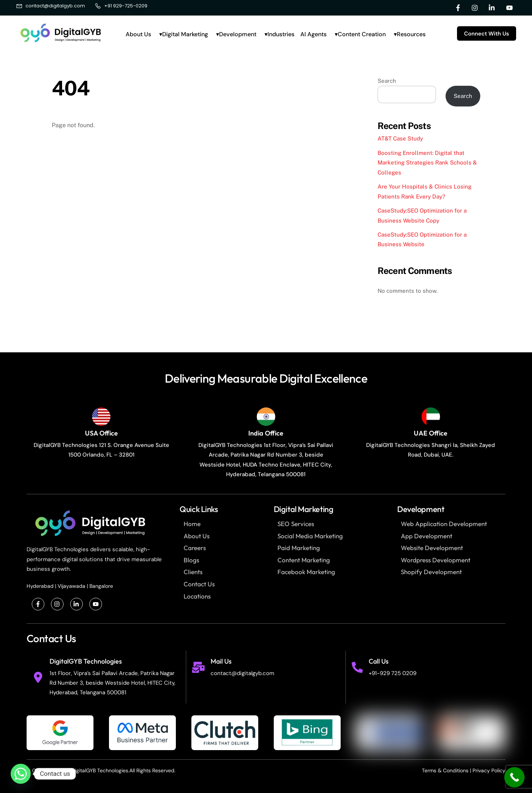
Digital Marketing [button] (185, 34)
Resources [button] (411, 34)
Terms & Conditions (445, 770)
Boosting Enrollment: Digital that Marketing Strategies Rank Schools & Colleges (427, 163)
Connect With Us (487, 34)
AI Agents (313, 34)
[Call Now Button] (514, 777)
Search (387, 81)
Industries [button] (281, 34)
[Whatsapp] (21, 774)
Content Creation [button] (362, 34)
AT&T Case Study (400, 138)
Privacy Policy (489, 770)
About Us (138, 34)
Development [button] (238, 34)
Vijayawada (71, 586)
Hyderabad (40, 586)
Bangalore (101, 586)
